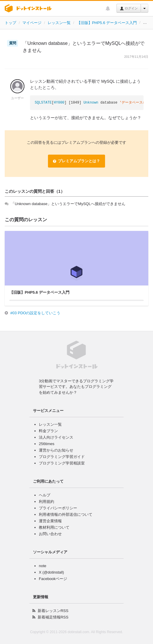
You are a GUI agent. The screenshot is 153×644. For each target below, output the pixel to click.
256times (47, 444)
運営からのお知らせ (56, 450)
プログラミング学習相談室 (62, 463)
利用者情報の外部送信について (66, 514)
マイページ (32, 23)
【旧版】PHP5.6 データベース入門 (107, 23)
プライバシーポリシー (58, 508)
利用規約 (46, 502)
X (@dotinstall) (51, 572)
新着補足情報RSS (53, 617)
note (43, 566)
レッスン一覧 (59, 23)
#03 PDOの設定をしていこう (35, 313)
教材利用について (54, 527)
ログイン (129, 9)
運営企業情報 (50, 521)
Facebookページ (53, 579)
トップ (10, 23)
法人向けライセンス (56, 437)
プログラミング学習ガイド (62, 457)
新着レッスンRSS (53, 611)
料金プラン (48, 431)
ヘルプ (45, 495)
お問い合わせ (50, 534)
